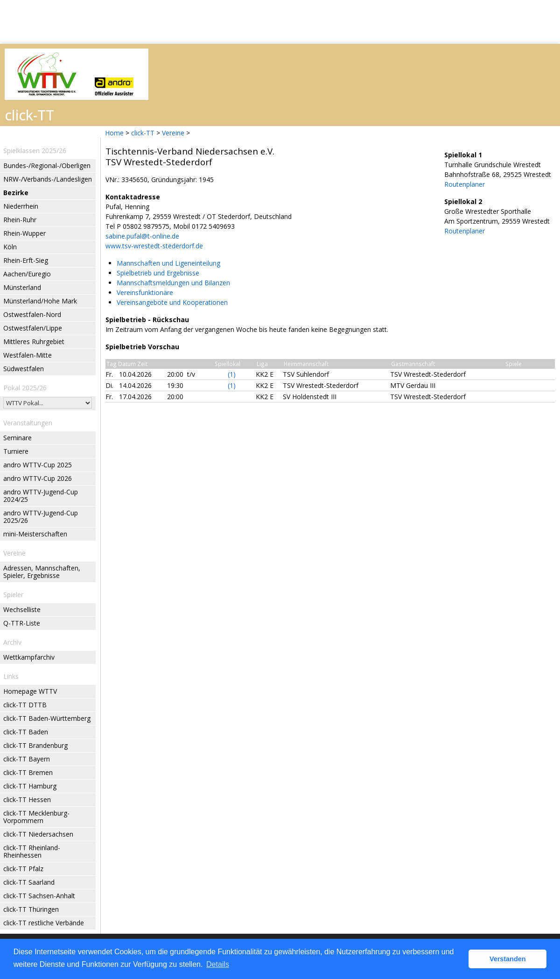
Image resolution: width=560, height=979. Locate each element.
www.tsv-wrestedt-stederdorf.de (154, 246)
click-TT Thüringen (31, 909)
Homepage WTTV (30, 691)
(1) (232, 374)
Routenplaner (465, 184)
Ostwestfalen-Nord (32, 314)
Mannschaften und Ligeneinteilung (168, 263)
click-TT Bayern (27, 759)
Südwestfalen (24, 369)
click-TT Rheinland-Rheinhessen (32, 851)
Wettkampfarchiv (29, 657)
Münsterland (22, 287)
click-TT (143, 133)
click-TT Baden (26, 732)
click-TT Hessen (27, 799)
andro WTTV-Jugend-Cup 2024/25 (41, 496)
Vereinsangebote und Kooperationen (172, 302)
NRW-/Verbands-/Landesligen (48, 179)
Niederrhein (21, 206)
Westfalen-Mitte (28, 355)
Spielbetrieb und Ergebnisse (158, 273)
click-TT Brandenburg (35, 745)
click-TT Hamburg (30, 786)
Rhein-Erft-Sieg (26, 260)
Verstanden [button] (508, 959)
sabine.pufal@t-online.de (142, 236)
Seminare (17, 438)
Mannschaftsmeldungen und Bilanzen (173, 283)
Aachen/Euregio (27, 274)
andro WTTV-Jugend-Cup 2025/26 (41, 517)
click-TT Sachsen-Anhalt (39, 896)
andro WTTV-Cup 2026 (38, 478)
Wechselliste (22, 609)
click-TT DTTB (25, 705)
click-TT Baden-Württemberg (47, 718)
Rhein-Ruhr (20, 220)
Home (114, 133)
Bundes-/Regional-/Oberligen (47, 166)
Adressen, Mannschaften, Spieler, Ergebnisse (42, 572)
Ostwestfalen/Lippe (33, 328)
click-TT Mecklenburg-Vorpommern (36, 817)
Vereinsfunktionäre (145, 292)
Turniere (16, 451)
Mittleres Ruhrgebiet (34, 342)
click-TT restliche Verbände (44, 923)
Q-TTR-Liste (22, 623)
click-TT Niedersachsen (38, 834)
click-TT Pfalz (23, 869)
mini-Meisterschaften (35, 534)
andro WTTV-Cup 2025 (38, 465)
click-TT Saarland (29, 882)
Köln (10, 247)
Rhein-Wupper (24, 233)
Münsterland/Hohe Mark (40, 301)
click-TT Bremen (28, 772)
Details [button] (218, 964)
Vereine (173, 133)
